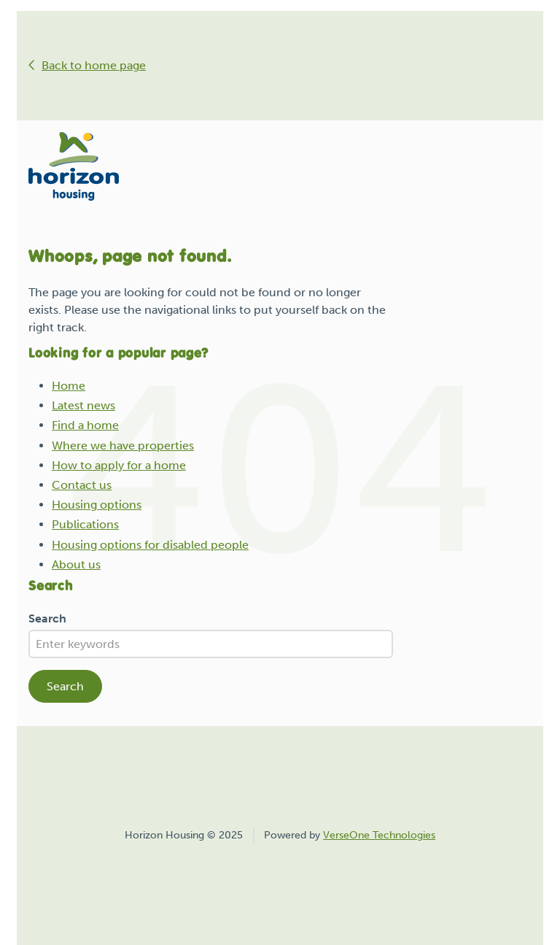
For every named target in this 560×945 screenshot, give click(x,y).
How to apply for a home (119, 465)
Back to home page (94, 65)
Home (69, 386)
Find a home (85, 425)
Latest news (83, 405)
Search (47, 618)
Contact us (82, 485)
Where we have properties (123, 445)
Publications (85, 524)
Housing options (97, 505)
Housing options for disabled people (150, 545)
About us (76, 564)
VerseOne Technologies (379, 835)
